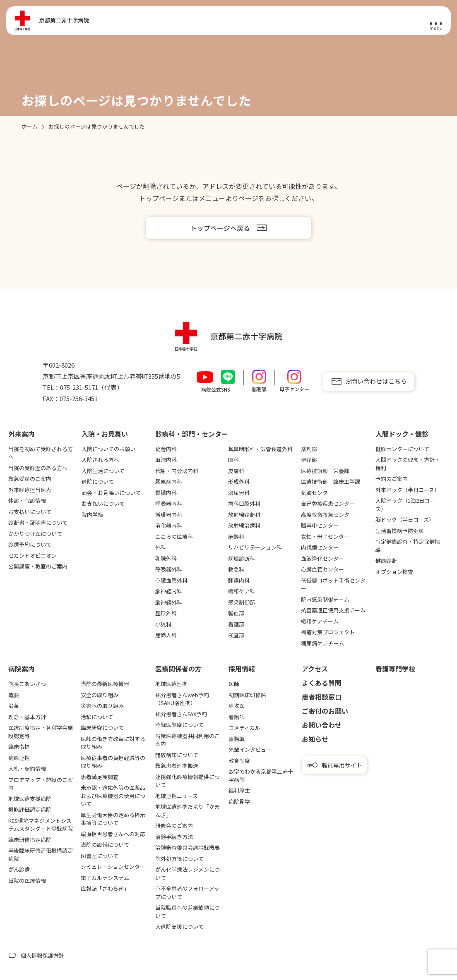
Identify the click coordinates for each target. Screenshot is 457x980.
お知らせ (315, 739)
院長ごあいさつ (27, 684)
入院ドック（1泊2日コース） (405, 505)
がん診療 (19, 869)
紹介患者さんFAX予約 (181, 714)
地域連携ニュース (177, 796)
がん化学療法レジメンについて (188, 874)
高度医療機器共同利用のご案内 (188, 740)
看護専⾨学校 (395, 669)
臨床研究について (102, 728)
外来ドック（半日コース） (408, 490)
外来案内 (22, 434)
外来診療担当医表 (30, 490)
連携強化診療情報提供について (188, 781)
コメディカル (244, 728)
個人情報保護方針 (42, 955)
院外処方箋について (179, 859)
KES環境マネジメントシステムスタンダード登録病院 (41, 825)
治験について (97, 717)
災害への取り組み (102, 706)
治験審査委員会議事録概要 (188, 847)
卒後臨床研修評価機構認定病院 (41, 855)
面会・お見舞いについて (111, 493)
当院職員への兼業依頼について (188, 912)
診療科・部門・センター (192, 434)
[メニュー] (436, 21)
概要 (14, 695)
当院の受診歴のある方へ (38, 468)
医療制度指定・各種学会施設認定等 (41, 732)
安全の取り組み (100, 695)
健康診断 (386, 561)
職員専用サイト (342, 765)
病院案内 (22, 669)
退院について (98, 482)
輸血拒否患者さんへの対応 (113, 834)
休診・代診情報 (27, 501)
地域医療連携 (171, 684)
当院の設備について (105, 845)
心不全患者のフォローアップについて (187, 893)
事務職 (237, 739)
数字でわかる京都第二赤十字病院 (261, 776)
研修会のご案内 (174, 826)
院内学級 (92, 515)
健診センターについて (402, 449)
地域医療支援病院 (30, 799)
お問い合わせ (322, 725)
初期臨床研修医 (247, 695)
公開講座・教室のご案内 (38, 566)
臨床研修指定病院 (30, 840)
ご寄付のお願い (325, 711)
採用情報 (242, 669)
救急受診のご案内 (30, 479)
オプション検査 (394, 572)
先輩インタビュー (250, 749)
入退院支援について (179, 926)
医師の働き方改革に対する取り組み (113, 743)
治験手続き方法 (174, 837)
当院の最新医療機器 (105, 684)
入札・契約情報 (27, 768)
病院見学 (239, 802)
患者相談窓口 (322, 697)
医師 (234, 684)
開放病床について (177, 755)
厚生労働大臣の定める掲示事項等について (113, 819)
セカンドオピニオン (32, 556)
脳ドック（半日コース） (405, 520)
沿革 (14, 706)
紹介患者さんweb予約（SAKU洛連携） (182, 699)
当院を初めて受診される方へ (41, 453)
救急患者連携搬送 (177, 766)
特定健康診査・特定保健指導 (408, 546)
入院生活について (103, 471)
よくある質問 (322, 683)
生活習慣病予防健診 (400, 531)
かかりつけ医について (35, 534)
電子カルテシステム (105, 878)
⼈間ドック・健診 (402, 434)
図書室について (100, 856)
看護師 (237, 717)
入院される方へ (100, 460)
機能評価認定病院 (30, 809)
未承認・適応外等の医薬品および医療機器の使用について (113, 796)
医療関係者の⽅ (178, 669)
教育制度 (239, 761)
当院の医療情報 (27, 881)
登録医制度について (179, 725)
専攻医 (237, 706)
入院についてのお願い (108, 449)
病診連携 (19, 758)
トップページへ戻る (220, 228)
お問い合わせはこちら (376, 381)
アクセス (315, 669)
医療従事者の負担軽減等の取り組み (113, 762)
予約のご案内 (392, 479)
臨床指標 (19, 747)
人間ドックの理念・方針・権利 (408, 464)
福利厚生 (239, 790)
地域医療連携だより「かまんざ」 (188, 811)
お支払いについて (30, 512)
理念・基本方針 (27, 717)
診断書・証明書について (38, 522)
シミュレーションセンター (113, 866)
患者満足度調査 (100, 777)
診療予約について (30, 544)
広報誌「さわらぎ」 (105, 888)
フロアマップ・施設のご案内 (41, 784)
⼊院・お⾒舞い (105, 434)
